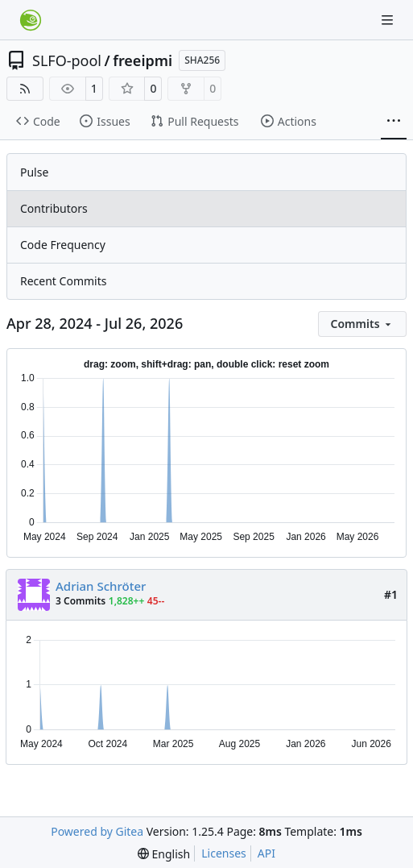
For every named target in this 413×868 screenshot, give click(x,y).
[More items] (394, 122)
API (266, 853)
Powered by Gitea (97, 831)
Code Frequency (63, 245)
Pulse (34, 172)
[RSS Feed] (25, 89)
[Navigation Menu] (389, 20)
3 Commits (81, 601)
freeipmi (142, 60)
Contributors (54, 208)
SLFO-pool (67, 60)
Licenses (224, 853)
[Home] (31, 20)
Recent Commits (63, 281)
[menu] (362, 324)
